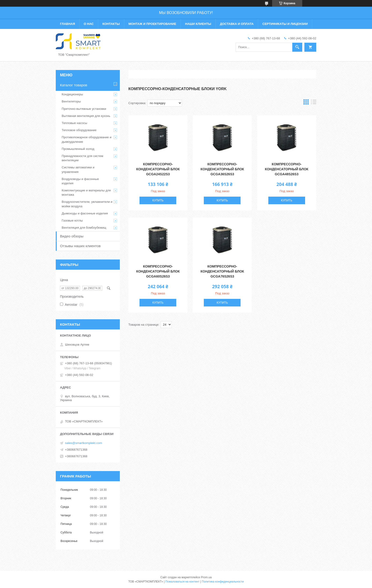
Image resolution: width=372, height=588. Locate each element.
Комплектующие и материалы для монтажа (86, 192)
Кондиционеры (72, 94)
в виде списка (314, 103)
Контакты (111, 24)
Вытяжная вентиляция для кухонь (86, 116)
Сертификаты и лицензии (285, 24)
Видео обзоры (72, 236)
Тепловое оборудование (79, 130)
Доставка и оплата (237, 24)
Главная (67, 24)
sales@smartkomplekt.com (84, 443)
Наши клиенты (198, 24)
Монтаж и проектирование (152, 24)
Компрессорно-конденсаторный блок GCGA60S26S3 (158, 271)
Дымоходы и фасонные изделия (85, 213)
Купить (158, 200)
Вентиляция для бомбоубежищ (84, 228)
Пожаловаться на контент (182, 582)
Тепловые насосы (74, 123)
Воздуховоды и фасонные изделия (80, 181)
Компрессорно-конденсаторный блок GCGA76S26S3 (222, 271)
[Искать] (297, 47)
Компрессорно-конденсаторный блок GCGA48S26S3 (287, 169)
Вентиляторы (71, 101)
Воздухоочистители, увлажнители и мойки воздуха (87, 204)
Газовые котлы (72, 220)
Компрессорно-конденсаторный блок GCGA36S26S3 (222, 169)
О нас (89, 24)
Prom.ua (206, 577)
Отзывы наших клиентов (80, 246)
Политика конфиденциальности (223, 582)
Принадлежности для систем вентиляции (82, 158)
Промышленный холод (78, 149)
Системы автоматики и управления (78, 169)
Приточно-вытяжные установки (84, 109)
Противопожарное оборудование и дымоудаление (87, 139)
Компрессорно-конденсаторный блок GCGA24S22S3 (158, 169)
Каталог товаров (74, 85)
